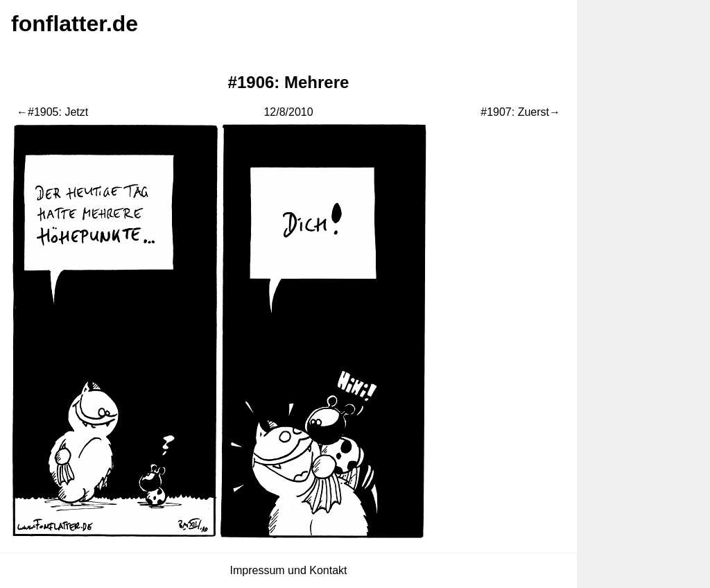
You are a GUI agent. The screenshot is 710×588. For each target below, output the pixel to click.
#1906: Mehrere (289, 82)
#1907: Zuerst (515, 112)
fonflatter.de (75, 24)
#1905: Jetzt (58, 112)
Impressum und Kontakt (289, 570)
